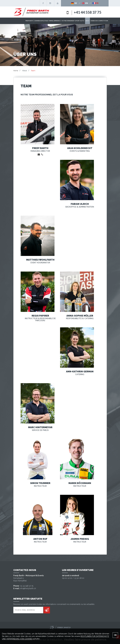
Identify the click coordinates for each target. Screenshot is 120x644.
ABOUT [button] (91, 21)
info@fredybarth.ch (28, 588)
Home (16, 71)
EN (85, 3)
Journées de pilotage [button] (48, 21)
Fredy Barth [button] (37, 21)
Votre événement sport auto (78, 21)
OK (115, 635)
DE (74, 3)
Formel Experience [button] (62, 21)
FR (96, 3)
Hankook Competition (101, 21)
